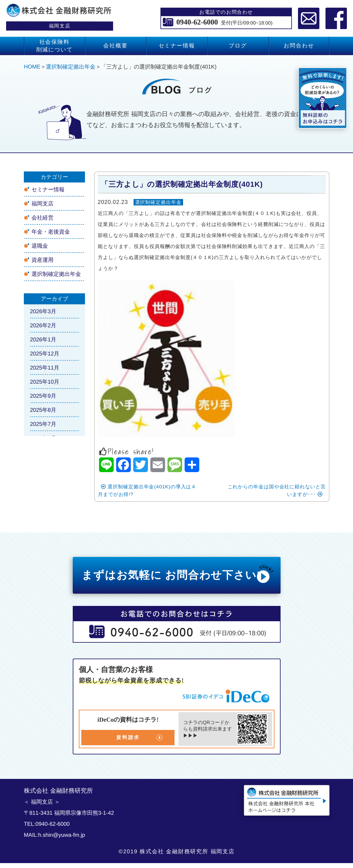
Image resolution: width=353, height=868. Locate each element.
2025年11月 (44, 368)
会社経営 (42, 218)
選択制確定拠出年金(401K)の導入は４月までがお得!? (147, 490)
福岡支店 (42, 204)
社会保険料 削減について (54, 46)
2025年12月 (44, 354)
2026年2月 (43, 325)
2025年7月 (43, 424)
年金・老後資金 (50, 232)
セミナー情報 (176, 46)
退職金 (39, 246)
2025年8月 (43, 410)
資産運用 (42, 260)
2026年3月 (43, 311)
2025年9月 (43, 396)
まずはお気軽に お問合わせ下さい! (178, 574)
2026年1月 (43, 340)
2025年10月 (44, 382)
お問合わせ (299, 46)
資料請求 (128, 737)
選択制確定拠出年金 (158, 202)
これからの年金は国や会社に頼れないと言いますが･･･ (276, 490)
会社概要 (115, 46)
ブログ (238, 46)
